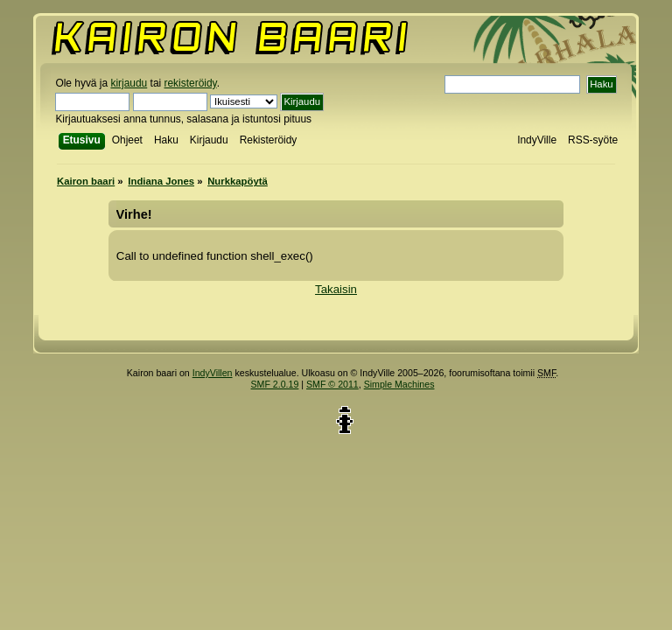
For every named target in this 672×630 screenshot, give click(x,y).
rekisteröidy (191, 83)
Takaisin (336, 289)
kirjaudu (129, 83)
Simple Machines (399, 384)
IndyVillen (213, 373)
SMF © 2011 (332, 384)
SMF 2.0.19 (275, 384)
